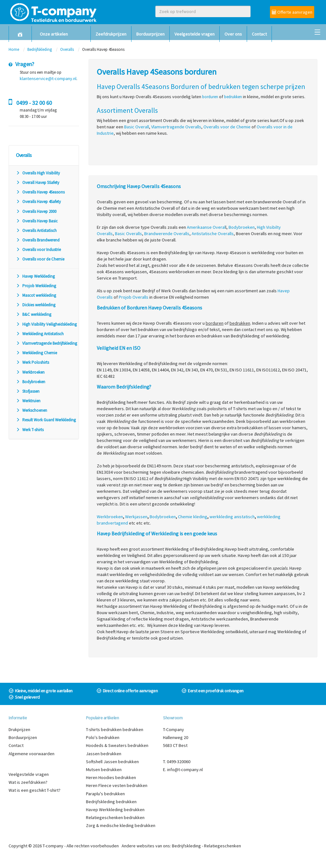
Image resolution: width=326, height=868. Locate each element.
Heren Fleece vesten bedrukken (117, 785)
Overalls (67, 49)
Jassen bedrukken (104, 754)
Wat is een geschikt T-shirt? (35, 790)
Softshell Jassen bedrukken (112, 762)
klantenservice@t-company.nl (48, 78)
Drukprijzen (19, 729)
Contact (259, 34)
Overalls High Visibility (38, 173)
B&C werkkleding (34, 314)
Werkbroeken (30, 372)
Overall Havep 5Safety (38, 183)
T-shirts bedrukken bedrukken (115, 729)
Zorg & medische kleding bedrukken (121, 825)
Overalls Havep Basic (37, 221)
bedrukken (233, 97)
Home (14, 49)
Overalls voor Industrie (38, 250)
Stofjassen (28, 391)
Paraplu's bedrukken (105, 794)
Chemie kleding (193, 517)
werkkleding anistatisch (232, 517)
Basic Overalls (128, 234)
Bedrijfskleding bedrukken (111, 802)
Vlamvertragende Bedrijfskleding (46, 343)
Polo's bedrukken (103, 737)
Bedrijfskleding (40, 49)
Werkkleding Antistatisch (40, 334)
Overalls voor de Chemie (40, 259)
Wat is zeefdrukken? (28, 782)
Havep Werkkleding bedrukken (115, 810)
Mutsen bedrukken (104, 770)
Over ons (233, 34)
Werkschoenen (32, 410)
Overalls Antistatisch (36, 231)
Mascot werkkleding (36, 295)
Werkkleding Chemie (36, 353)
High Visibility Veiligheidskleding (46, 324)
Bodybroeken (31, 382)
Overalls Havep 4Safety (38, 202)
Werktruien (28, 401)
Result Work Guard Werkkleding (46, 420)
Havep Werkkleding (35, 276)
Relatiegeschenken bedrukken (115, 817)
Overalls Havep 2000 (36, 211)
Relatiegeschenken (223, 846)
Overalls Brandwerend (38, 240)
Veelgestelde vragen (195, 34)
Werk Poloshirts (32, 362)
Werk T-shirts (30, 430)
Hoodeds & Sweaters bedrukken (117, 745)
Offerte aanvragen (292, 12)
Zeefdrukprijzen (111, 34)
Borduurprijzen (150, 34)
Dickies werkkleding (36, 305)
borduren (210, 97)
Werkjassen (136, 517)
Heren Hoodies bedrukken (111, 777)
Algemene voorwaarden (32, 754)
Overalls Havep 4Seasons (40, 192)
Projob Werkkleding (36, 286)
